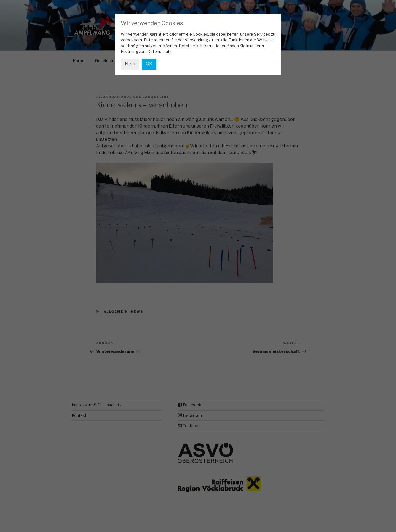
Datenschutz (160, 51)
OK (149, 64)
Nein (130, 64)
